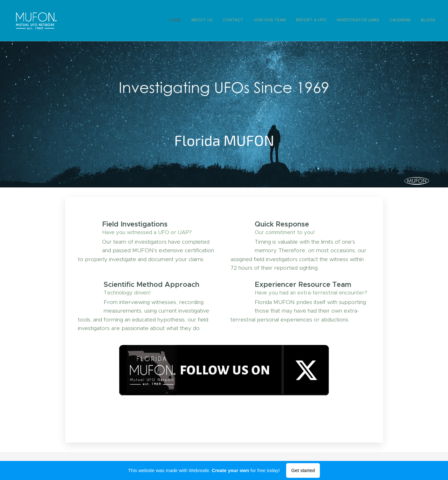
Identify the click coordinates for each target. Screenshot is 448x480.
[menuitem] (366, 21)
